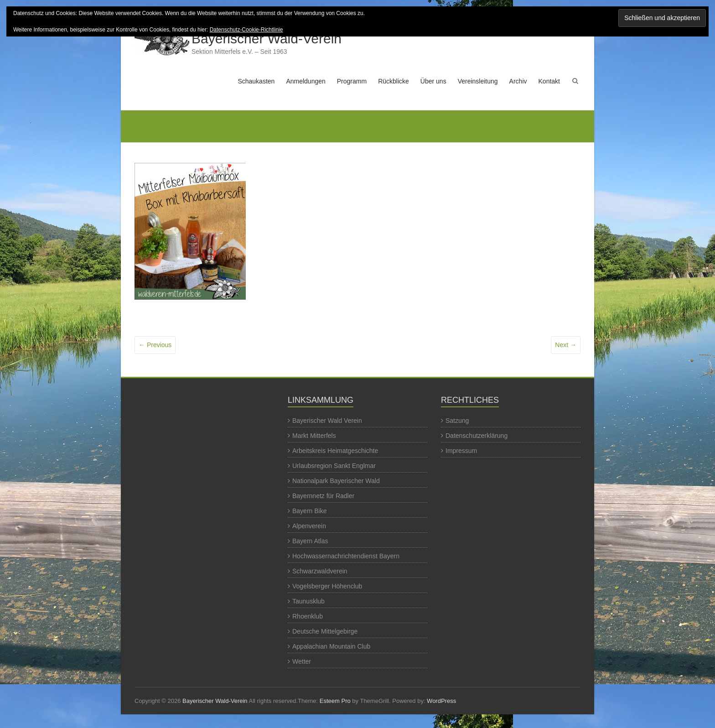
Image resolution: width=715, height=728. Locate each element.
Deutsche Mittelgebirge (325, 631)
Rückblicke (394, 81)
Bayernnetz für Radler (323, 496)
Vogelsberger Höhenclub (327, 586)
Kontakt (549, 81)
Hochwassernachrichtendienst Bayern (346, 556)
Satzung (457, 421)
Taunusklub (308, 601)
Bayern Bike (309, 511)
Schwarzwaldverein (320, 571)
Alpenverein (309, 526)
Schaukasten (256, 81)
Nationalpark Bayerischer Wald (336, 481)
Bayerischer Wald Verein (327, 421)
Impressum (461, 451)
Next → (566, 345)
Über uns (433, 81)
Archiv (518, 81)
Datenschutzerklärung (477, 436)
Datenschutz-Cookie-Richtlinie (246, 30)
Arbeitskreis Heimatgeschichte (335, 451)
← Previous (155, 345)
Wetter (302, 661)
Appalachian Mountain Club (331, 646)
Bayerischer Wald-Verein (267, 39)
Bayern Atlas (310, 541)
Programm (352, 81)
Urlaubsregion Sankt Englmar (334, 466)
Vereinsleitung (478, 81)
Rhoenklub (308, 616)
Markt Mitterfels (314, 436)
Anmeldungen (306, 81)
